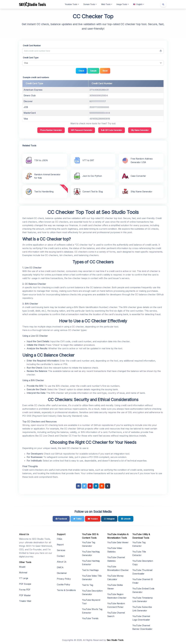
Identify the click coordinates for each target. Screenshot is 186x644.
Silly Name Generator (140, 130)
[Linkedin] (96, 486)
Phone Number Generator (51, 130)
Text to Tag (88, 585)
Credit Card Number (32, 46)
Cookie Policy (63, 584)
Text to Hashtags (90, 570)
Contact (61, 556)
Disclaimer (62, 573)
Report (60, 545)
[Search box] (163, 4)
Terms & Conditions (66, 590)
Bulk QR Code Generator (111, 130)
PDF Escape (25, 584)
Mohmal (23, 573)
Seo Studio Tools (115, 640)
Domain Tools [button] (90, 4)
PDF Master (25, 595)
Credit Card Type (31, 58)
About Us (62, 562)
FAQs (59, 539)
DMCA (60, 567)
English (139, 4)
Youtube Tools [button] (72, 4)
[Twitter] (84, 486)
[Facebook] (79, 486)
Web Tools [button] (107, 4)
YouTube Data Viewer (118, 542)
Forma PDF (25, 590)
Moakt (22, 567)
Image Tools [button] (123, 4)
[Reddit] (102, 486)
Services (61, 550)
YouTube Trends (90, 618)
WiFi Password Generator (82, 130)
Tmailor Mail (25, 601)
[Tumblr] (108, 486)
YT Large (24, 578)
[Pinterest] (90, 486)
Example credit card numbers (36, 77)
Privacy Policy (64, 579)
